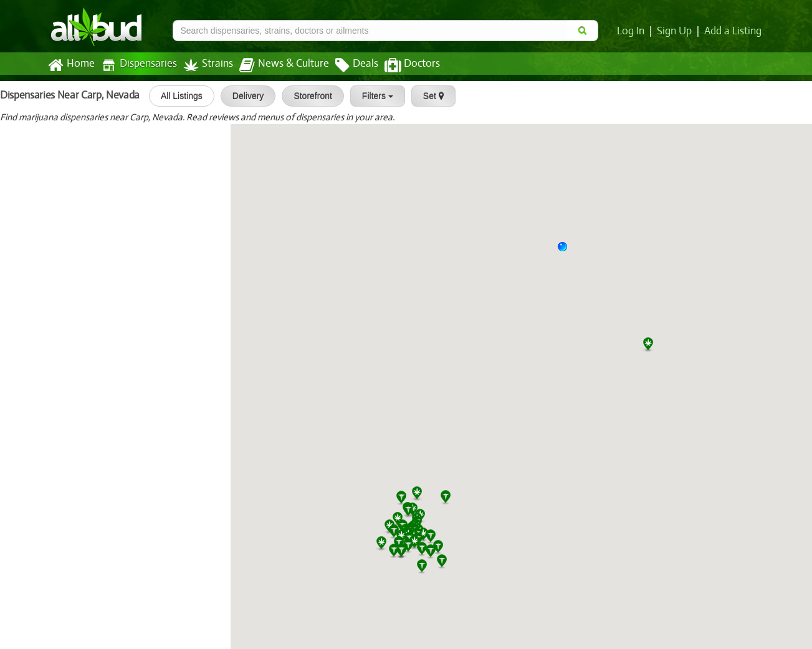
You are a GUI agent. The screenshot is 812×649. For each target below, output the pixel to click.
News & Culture (277, 65)
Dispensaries (136, 65)
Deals (347, 65)
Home (71, 65)
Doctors (402, 65)
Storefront (309, 96)
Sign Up (676, 31)
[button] (567, 251)
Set (429, 96)
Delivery (244, 96)
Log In (633, 31)
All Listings (177, 96)
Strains (204, 65)
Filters (373, 96)
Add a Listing (733, 31)
